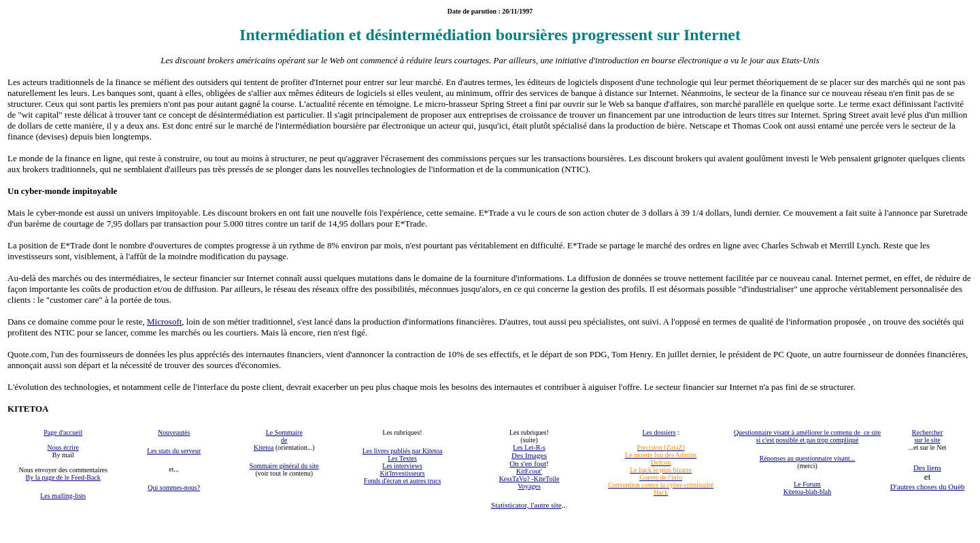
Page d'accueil (63, 432)
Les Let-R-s (529, 447)
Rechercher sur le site (928, 436)
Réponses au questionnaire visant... (808, 458)
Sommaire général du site (284, 466)
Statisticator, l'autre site (526, 505)
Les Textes (402, 458)
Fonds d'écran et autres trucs (402, 481)
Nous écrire (63, 447)
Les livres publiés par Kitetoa (403, 451)
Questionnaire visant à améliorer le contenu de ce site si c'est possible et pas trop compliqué (807, 436)
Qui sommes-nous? (174, 488)
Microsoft (164, 322)
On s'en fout (528, 463)
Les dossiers (659, 432)
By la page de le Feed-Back (63, 477)
